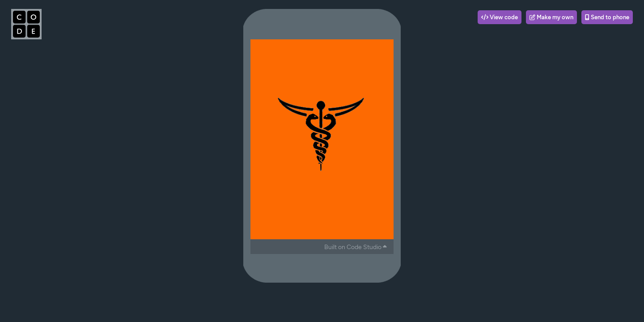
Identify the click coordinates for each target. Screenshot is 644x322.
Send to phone (607, 17)
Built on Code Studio (356, 247)
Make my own (551, 17)
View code (500, 17)
